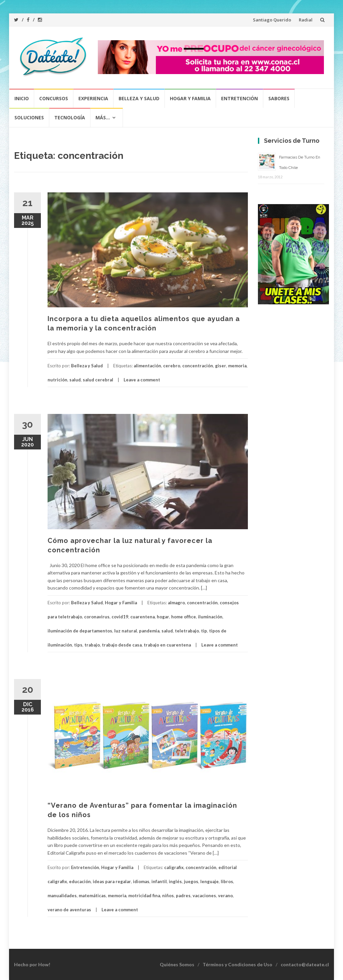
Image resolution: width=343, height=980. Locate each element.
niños (168, 896)
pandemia (149, 631)
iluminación (210, 617)
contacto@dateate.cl (305, 964)
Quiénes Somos (177, 964)
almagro (176, 603)
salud (75, 380)
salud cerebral (98, 380)
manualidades (62, 896)
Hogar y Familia (190, 98)
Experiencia (93, 98)
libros (227, 881)
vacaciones (204, 896)
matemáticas (92, 896)
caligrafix (174, 867)
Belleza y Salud (139, 98)
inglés (175, 881)
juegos (191, 881)
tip (204, 631)
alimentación (147, 366)
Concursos (54, 98)
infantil (159, 881)
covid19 (120, 617)
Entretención (239, 98)
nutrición (57, 380)
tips (78, 645)
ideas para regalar (112, 881)
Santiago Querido (272, 20)
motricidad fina (144, 896)
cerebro (172, 366)
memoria (237, 366)
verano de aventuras (69, 910)
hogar (163, 617)
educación (80, 881)
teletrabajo (187, 631)
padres (183, 896)
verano (225, 896)
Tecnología (70, 117)
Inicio (22, 98)
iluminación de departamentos (80, 631)
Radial (306, 20)
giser (221, 366)
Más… (103, 117)
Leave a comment (142, 380)
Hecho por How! (32, 964)
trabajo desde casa (122, 645)
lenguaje (210, 881)
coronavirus (97, 617)
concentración (198, 366)
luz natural (126, 631)
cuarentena (143, 617)
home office (184, 617)
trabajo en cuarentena (167, 645)
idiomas (141, 881)
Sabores (279, 98)
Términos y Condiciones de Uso (237, 964)
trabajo (92, 645)
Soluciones (29, 117)
